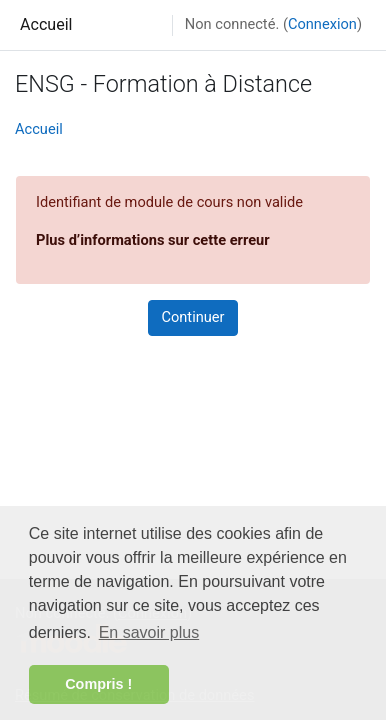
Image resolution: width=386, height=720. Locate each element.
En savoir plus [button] (149, 632)
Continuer (192, 317)
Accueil (46, 24)
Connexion (322, 24)
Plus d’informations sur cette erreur (153, 240)
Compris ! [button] (98, 684)
